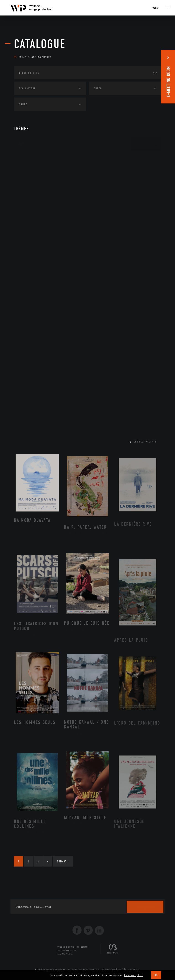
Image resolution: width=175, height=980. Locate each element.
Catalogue (40, 44)
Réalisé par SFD (131, 970)
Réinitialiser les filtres (33, 57)
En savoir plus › (134, 975)
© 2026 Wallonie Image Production (56, 970)
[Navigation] (157, 8)
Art (21, 144)
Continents (27, 158)
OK (156, 975)
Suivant (63, 861)
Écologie (25, 172)
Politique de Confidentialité (100, 970)
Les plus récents (145, 442)
